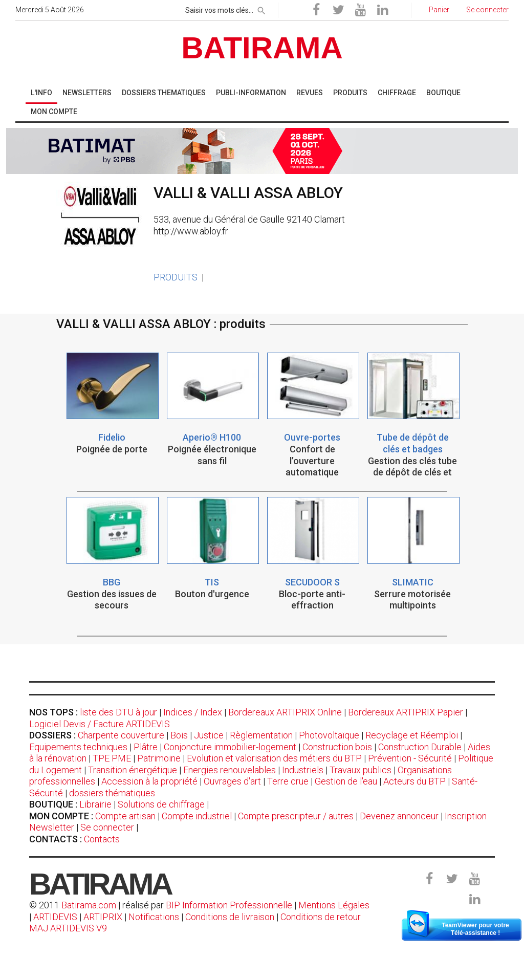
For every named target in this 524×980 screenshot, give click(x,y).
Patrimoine (159, 758)
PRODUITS (176, 277)
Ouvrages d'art (232, 781)
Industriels (303, 770)
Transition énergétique (133, 770)
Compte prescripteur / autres (296, 816)
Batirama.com (89, 905)
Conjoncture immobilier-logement (230, 747)
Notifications (155, 917)
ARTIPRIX (103, 917)
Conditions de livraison (230, 917)
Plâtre (146, 747)
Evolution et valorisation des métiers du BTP (274, 758)
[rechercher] (261, 9)
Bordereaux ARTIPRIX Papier (406, 712)
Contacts (102, 839)
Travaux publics (361, 770)
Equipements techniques (78, 747)
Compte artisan (125, 816)
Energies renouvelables (230, 770)
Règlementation (261, 735)
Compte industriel (197, 816)
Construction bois (337, 747)
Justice (209, 735)
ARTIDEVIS (55, 917)
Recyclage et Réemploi (412, 735)
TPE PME (112, 758)
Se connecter (107, 827)
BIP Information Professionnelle (229, 905)
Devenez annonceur (399, 816)
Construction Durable (420, 747)
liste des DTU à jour (118, 712)
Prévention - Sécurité (410, 758)
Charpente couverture (121, 735)
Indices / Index (193, 712)
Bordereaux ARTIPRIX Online (285, 712)
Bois (179, 735)
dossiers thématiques (112, 793)
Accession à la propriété (149, 781)
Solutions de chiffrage (161, 804)
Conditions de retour (321, 917)
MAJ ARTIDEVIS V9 (68, 928)
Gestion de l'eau (346, 781)
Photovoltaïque (329, 735)
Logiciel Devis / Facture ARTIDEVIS (100, 724)
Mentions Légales (334, 905)
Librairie (95, 804)
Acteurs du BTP (414, 781)
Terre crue (288, 781)
